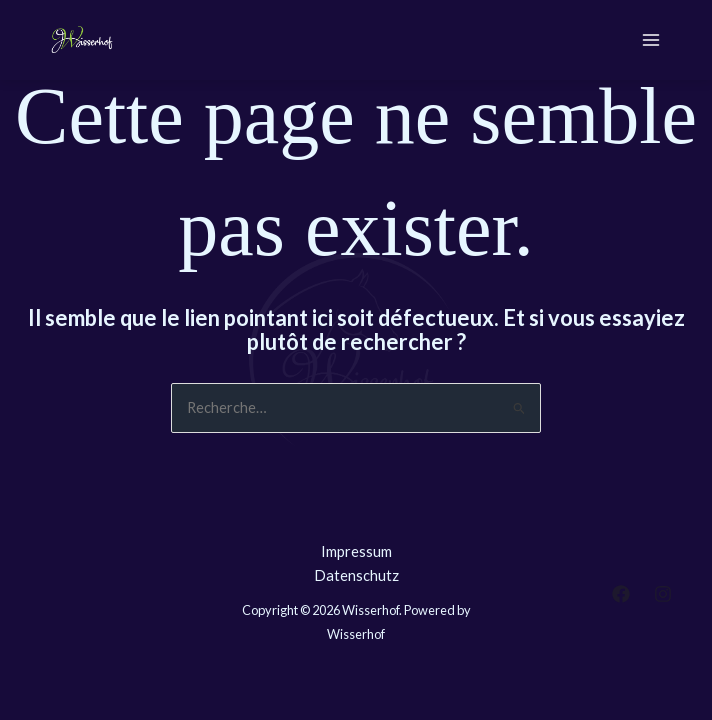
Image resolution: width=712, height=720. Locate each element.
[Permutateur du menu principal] (651, 40)
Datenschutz (356, 575)
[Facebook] (621, 594)
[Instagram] (663, 594)
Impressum (356, 551)
